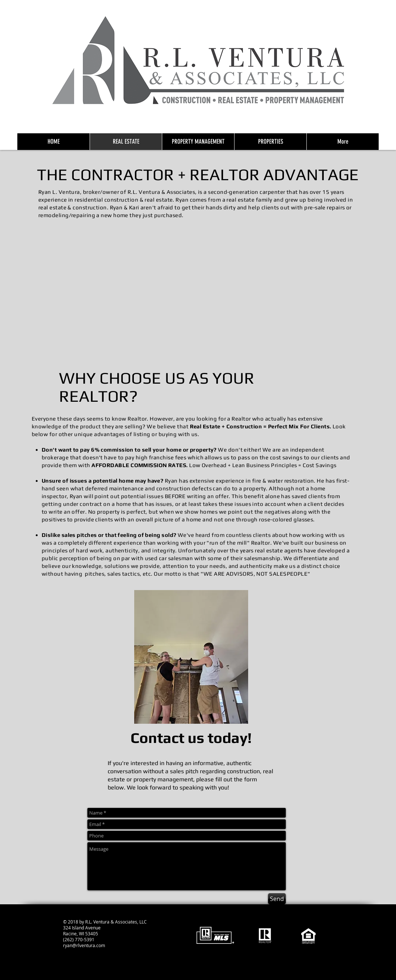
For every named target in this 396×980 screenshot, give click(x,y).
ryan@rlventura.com (84, 945)
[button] (198, 293)
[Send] (277, 899)
